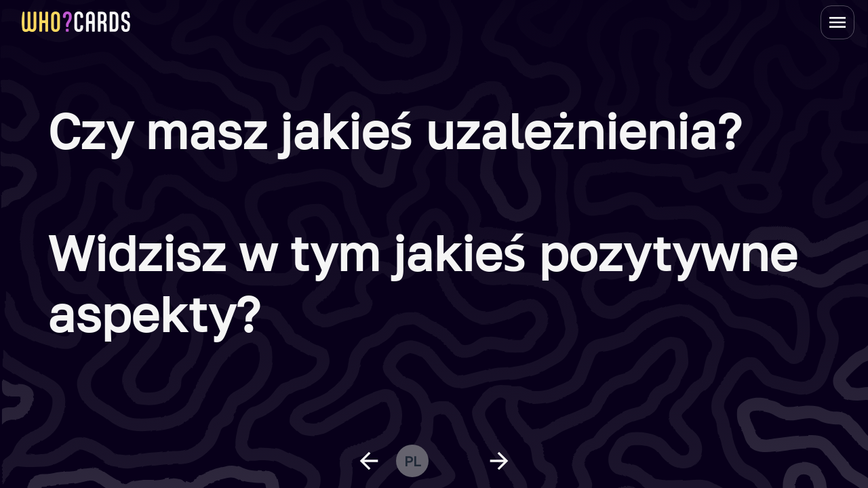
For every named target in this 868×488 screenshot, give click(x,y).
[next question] (499, 461)
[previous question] (369, 461)
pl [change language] (412, 461)
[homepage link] (76, 22)
